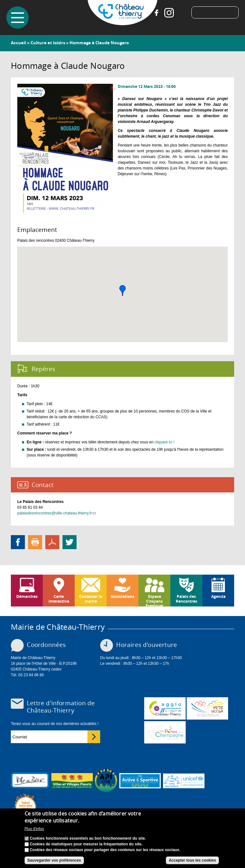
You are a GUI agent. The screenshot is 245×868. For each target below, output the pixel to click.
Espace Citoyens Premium (154, 600)
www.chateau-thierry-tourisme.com (165, 732)
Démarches (27, 596)
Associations (122, 596)
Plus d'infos (34, 829)
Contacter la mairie (91, 599)
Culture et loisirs (48, 43)
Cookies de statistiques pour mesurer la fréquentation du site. (86, 844)
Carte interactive (59, 599)
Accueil (19, 43)
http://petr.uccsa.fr (207, 708)
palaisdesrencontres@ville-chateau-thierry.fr (56, 513)
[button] (122, 291)
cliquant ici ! (164, 442)
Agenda (218, 596)
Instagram (169, 13)
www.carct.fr (165, 708)
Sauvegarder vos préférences (54, 860)
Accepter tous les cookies (192, 860)
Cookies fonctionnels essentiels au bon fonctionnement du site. (88, 838)
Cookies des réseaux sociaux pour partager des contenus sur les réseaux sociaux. (105, 850)
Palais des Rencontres (186, 599)
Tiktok (182, 13)
